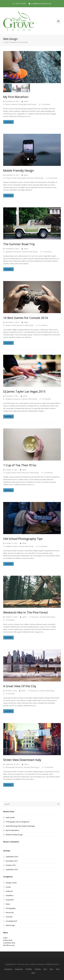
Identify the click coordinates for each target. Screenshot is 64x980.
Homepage (8, 969)
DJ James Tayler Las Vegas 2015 (24, 391)
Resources (30, 178)
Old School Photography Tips (23, 539)
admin (26, 101)
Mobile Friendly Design (19, 170)
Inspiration (9, 252)
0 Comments (46, 104)
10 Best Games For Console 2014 (25, 318)
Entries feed (8, 940)
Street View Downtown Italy (22, 760)
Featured (14, 104)
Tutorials (25, 252)
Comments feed (9, 943)
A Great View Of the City (20, 686)
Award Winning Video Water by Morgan (20, 826)
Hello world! (10, 817)
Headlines (9, 399)
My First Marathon (16, 97)
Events (8, 104)
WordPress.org (9, 945)
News (15, 546)
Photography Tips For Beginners (18, 822)
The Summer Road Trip (19, 244)
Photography (22, 104)
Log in (5, 938)
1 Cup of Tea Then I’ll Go (20, 465)
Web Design (32, 104)
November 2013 (12, 861)
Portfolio (29, 969)
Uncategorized (11, 921)
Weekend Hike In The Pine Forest (26, 612)
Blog (45, 969)
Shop (58, 969)
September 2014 (12, 857)
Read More (8, 122)
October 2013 (11, 865)
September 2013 (12, 869)
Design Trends (11, 178)
